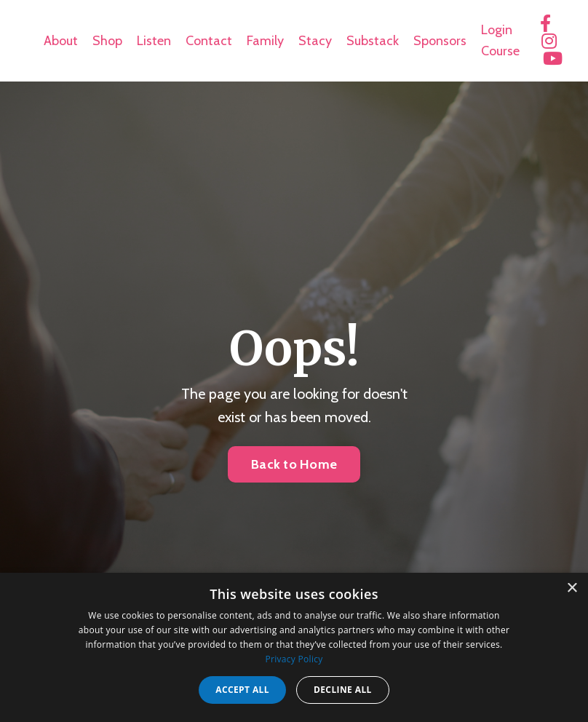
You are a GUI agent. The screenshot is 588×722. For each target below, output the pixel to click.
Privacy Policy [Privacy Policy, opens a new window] (294, 659)
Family (265, 41)
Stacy (315, 41)
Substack (373, 41)
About (61, 41)
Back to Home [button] (294, 464)
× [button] (572, 588)
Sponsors (440, 41)
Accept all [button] (242, 690)
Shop (107, 41)
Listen (154, 41)
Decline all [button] (343, 690)
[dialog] (294, 647)
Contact (209, 41)
